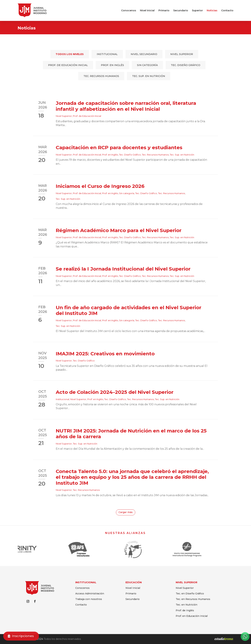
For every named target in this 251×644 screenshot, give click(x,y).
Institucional (107, 54)
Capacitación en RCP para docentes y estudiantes (119, 147)
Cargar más (126, 512)
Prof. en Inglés (112, 65)
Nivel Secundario (144, 54)
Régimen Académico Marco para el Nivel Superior (119, 230)
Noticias (212, 10)
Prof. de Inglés (185, 610)
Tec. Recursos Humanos (101, 76)
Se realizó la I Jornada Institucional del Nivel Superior (123, 269)
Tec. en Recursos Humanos (193, 599)
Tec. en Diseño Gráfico (190, 594)
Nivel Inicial (147, 10)
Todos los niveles (70, 54)
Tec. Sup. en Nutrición (149, 76)
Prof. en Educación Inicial (192, 616)
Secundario (181, 10)
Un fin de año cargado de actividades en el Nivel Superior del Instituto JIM (129, 310)
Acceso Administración (90, 594)
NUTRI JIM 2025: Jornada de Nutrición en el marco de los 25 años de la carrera (131, 434)
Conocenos (129, 10)
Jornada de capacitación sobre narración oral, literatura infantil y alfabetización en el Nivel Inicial (126, 106)
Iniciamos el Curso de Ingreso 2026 (100, 186)
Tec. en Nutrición (187, 605)
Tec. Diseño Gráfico (186, 65)
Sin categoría (147, 65)
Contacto (227, 10)
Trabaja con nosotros (89, 599)
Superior (197, 10)
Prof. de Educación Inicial (68, 65)
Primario (164, 10)
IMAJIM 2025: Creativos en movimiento (105, 354)
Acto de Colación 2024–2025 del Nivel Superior (115, 392)
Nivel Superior (182, 54)
